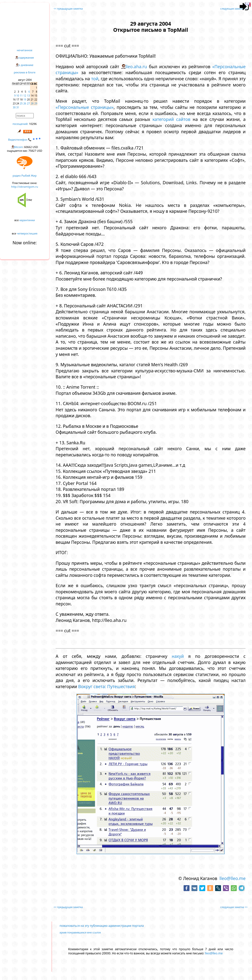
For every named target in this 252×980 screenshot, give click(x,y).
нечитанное (24, 50)
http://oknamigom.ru (24, 187)
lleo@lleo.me (233, 878)
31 (18, 107)
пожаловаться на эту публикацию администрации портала (102, 926)
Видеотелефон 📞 (25, 140)
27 (28, 103)
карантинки (27, 220)
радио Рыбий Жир (24, 175)
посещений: (20, 124)
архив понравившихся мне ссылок (80, 932)
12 (25, 96)
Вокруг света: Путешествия (106, 686)
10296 (33, 124)
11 (21, 96)
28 (32, 103)
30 (14, 107)
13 (28, 96)
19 (25, 100)
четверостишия (27, 233)
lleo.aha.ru (136, 66)
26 (25, 103)
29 (36, 103)
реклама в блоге (25, 72)
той (95, 79)
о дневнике (26, 65)
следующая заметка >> (234, 9)
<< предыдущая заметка (68, 9)
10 (18, 96)
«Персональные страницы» (85, 107)
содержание (26, 58)
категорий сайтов (172, 119)
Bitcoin (18, 147)
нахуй (178, 656)
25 (21, 103)
